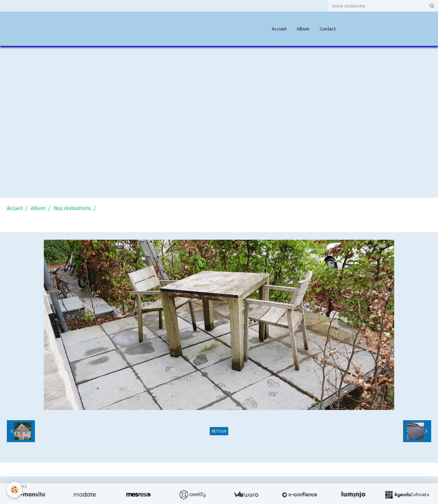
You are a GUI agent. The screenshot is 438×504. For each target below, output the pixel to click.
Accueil (279, 29)
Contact (328, 29)
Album (303, 29)
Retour (219, 431)
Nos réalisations (72, 208)
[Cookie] (15, 490)
